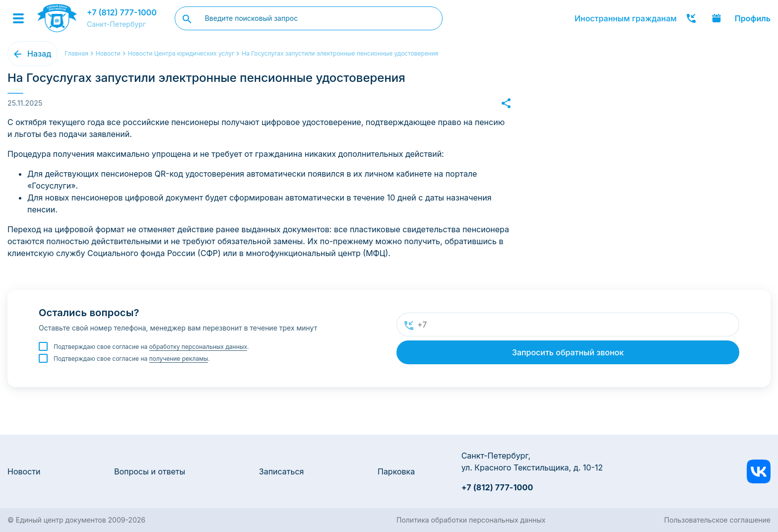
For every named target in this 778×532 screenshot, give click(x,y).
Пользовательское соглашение (717, 520)
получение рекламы (179, 359)
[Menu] (18, 18)
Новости (24, 471)
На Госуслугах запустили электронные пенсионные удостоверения (340, 53)
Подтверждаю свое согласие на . (151, 347)
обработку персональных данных (198, 347)
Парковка (396, 471)
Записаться (282, 471)
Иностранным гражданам (626, 18)
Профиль (753, 18)
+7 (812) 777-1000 (122, 12)
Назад (39, 54)
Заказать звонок (691, 18)
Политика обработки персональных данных (471, 520)
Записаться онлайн (716, 18)
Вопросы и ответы (150, 471)
